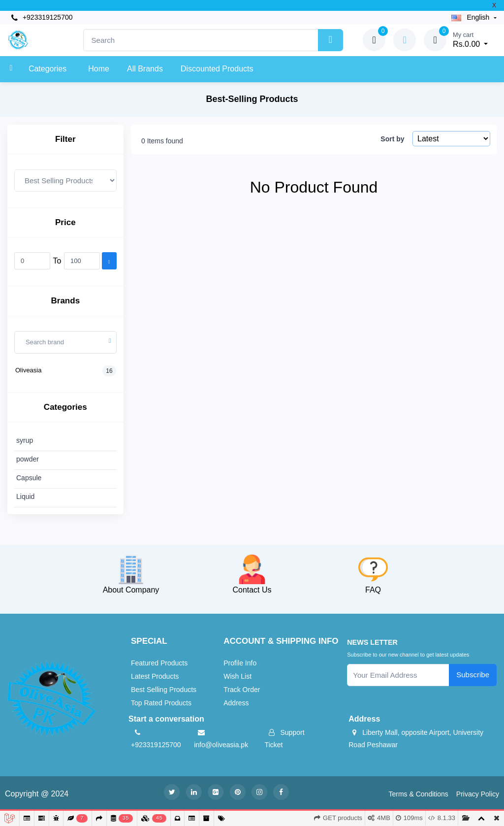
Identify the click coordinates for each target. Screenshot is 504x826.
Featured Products (159, 663)
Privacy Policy (478, 794)
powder (28, 459)
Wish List (237, 676)
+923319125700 (42, 17)
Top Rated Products (161, 703)
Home (99, 69)
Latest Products (155, 676)
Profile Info (240, 663)
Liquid (25, 496)
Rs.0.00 (470, 39)
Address (236, 703)
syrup (25, 440)
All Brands (145, 69)
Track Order (242, 690)
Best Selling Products (164, 690)
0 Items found (162, 141)
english (472, 17)
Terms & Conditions (418, 794)
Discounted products (217, 69)
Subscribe (473, 675)
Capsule (29, 478)
